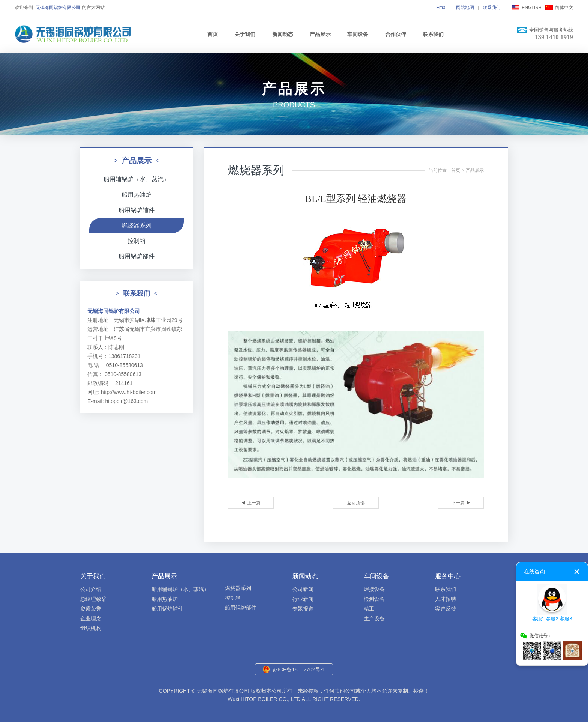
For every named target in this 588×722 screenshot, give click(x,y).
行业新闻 (303, 599)
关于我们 (245, 34)
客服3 (566, 619)
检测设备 (374, 599)
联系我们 (492, 8)
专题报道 (303, 609)
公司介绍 (91, 589)
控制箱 (136, 241)
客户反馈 (445, 609)
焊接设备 (374, 589)
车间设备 (358, 34)
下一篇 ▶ (461, 503)
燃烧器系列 (136, 225)
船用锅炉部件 (136, 256)
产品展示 (320, 34)
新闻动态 (283, 34)
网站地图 (465, 8)
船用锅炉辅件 (136, 210)
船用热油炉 (136, 195)
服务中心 (448, 576)
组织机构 (91, 628)
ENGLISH (532, 8)
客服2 (552, 619)
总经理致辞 (93, 599)
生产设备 (374, 618)
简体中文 (564, 8)
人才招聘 (445, 599)
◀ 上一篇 (251, 503)
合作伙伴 (396, 34)
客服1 (538, 619)
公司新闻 (303, 589)
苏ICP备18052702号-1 (299, 669)
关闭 (577, 572)
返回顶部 (356, 503)
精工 (369, 609)
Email (442, 8)
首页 (213, 34)
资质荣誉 (91, 609)
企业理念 (91, 618)
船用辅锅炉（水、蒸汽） (136, 179)
